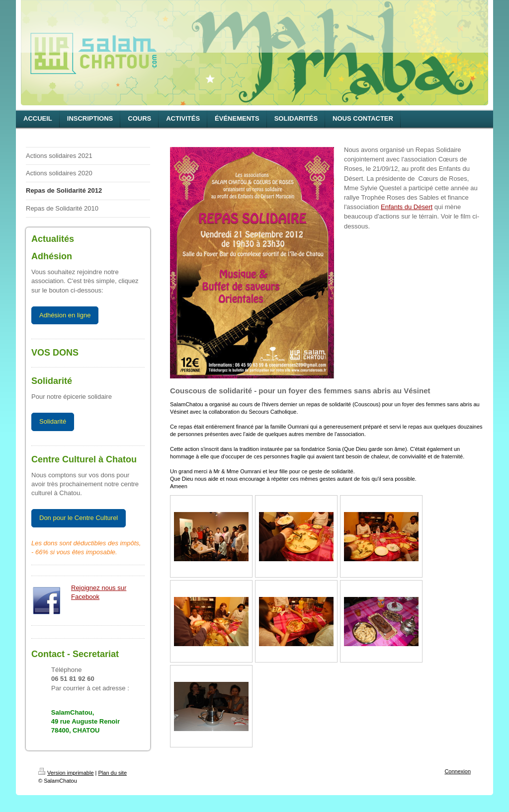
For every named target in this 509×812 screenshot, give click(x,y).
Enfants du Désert (407, 207)
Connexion (458, 771)
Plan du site (113, 773)
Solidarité (53, 421)
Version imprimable (66, 773)
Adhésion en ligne (65, 315)
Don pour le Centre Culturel (79, 518)
